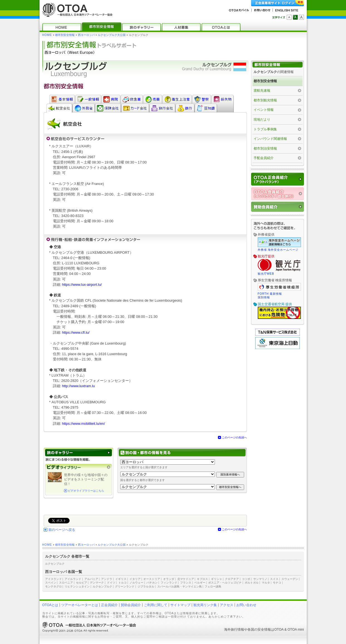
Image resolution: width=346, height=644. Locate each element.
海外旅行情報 (234, 630)
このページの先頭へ (234, 437)
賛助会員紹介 (131, 605)
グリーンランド (125, 586)
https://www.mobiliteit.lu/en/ (84, 424)
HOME (47, 35)
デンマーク (97, 583)
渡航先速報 (262, 91)
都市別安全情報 (65, 35)
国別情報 (264, 297)
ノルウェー (136, 583)
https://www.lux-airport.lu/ (82, 285)
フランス (186, 583)
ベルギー (200, 583)
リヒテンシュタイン (77, 586)
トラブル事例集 (265, 129)
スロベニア (66, 583)
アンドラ (107, 579)
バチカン (152, 583)
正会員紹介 (109, 605)
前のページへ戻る (62, 530)
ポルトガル (252, 583)
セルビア (82, 583)
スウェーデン (290, 579)
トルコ (122, 583)
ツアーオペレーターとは (80, 605)
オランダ (169, 579)
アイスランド (53, 579)
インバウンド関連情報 (270, 139)
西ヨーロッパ (86, 35)
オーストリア (152, 579)
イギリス (121, 579)
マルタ (266, 583)
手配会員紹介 (264, 158)
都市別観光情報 (265, 100)
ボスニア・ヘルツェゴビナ (225, 583)
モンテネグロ (53, 586)
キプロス (202, 579)
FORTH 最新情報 (270, 294)
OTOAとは (50, 605)
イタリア (135, 579)
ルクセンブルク (55, 564)
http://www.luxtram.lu (78, 386)
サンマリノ (260, 579)
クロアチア (232, 579)
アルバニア (91, 579)
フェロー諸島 (213, 586)
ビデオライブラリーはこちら (86, 491)
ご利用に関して (156, 605)
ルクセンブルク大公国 (112, 35)
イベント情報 (264, 110)
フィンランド (169, 583)
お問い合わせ (246, 605)
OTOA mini (296, 630)
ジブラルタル (146, 586)
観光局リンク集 (205, 605)
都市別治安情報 (265, 148)
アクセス (227, 605)
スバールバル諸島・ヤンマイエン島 (180, 586)
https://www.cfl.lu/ (76, 332)
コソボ (246, 579)
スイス (274, 579)
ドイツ (111, 583)
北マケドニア (186, 579)
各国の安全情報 (259, 630)
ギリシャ (217, 579)
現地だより (262, 119)
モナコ (277, 583)
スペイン (51, 583)
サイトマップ (180, 605)
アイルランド (73, 579)
